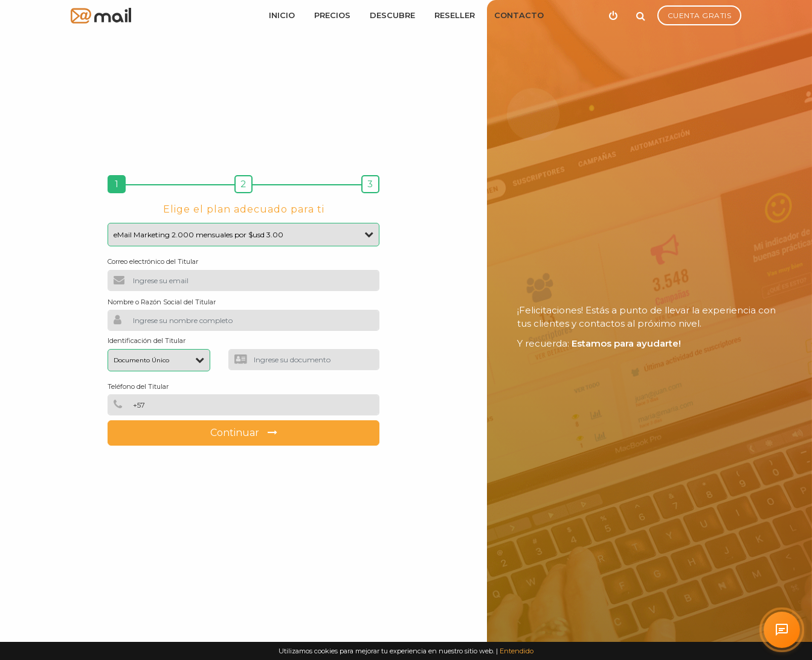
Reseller (455, 15)
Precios (332, 15)
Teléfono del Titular (138, 386)
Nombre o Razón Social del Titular (162, 302)
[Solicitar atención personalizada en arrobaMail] (782, 630)
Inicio (282, 15)
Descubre (392, 15)
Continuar (244, 433)
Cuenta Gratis (700, 15)
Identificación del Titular (147, 341)
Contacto (519, 15)
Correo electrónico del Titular (153, 261)
